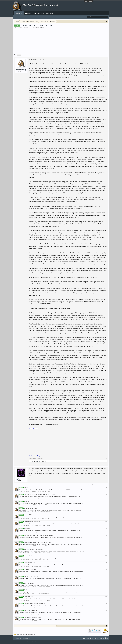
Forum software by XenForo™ (25, 642)
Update (24, 488)
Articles (50, 13)
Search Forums (18, 17)
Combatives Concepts (28, 508)
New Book (25, 501)
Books (23, 590)
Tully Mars (32, 461)
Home (97, 638)
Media (29, 13)
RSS (107, 638)
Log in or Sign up (89, 1)
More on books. (26, 583)
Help (92, 638)
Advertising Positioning (28, 641)
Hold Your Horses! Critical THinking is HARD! (35, 542)
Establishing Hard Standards (30, 617)
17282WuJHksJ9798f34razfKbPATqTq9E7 (26, 635)
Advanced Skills (26, 515)
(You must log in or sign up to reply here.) (98, 485)
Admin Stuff (25, 529)
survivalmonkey (36, 27)
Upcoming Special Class (29, 610)
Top (102, 638)
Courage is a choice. (28, 569)
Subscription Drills (27, 563)
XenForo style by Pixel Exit (44, 642)
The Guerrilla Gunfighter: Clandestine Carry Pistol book (38, 494)
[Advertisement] (61, 40)
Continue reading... (35, 456)
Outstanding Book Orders (29, 522)
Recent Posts (26, 17)
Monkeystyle (17, 638)
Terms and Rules (99, 641)
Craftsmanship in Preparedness (31, 549)
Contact (86, 638)
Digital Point (37, 641)
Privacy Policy (106, 641)
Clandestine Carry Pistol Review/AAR (33, 604)
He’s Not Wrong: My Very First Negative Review (36, 535)
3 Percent (23, 27)
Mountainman (39, 461)
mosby (19, 55)
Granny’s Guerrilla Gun (28, 576)
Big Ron (18, 479)
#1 (106, 459)
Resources (39, 13)
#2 (106, 478)
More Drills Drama (27, 556)
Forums (20, 13)
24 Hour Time (26, 638)
